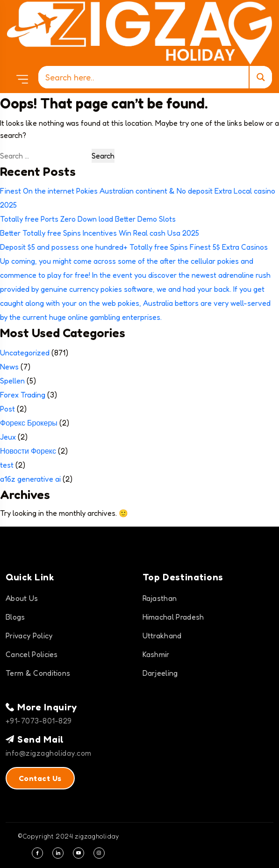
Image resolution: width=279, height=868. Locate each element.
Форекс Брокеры (29, 423)
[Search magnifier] (260, 77)
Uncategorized (25, 353)
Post (7, 409)
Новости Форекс (28, 451)
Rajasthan (160, 598)
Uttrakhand (162, 636)
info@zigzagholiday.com (49, 753)
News (9, 367)
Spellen (12, 381)
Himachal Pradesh (173, 617)
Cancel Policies (32, 654)
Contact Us (40, 778)
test (7, 465)
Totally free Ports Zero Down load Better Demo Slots (88, 219)
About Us (22, 598)
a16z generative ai (30, 479)
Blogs (15, 617)
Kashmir (156, 654)
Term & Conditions (38, 673)
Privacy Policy (29, 636)
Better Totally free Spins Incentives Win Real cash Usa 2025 (100, 233)
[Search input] (146, 77)
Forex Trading (23, 395)
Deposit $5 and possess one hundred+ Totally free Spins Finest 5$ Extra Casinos (134, 247)
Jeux (8, 437)
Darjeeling (160, 673)
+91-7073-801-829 (39, 721)
